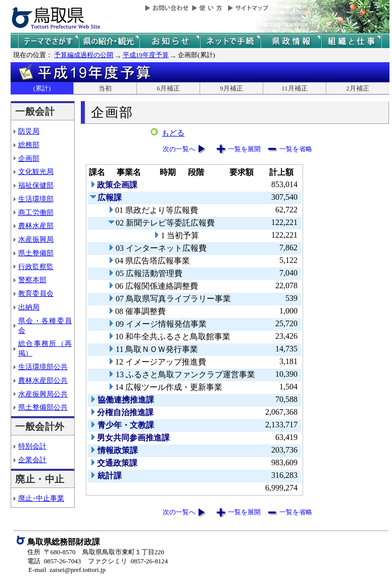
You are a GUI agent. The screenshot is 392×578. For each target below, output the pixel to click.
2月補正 (358, 88)
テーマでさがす (48, 41)
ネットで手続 (230, 41)
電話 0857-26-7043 (54, 561)
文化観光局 (36, 171)
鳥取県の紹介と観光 (109, 41)
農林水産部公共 (43, 380)
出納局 (29, 307)
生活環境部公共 (43, 367)
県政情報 (291, 41)
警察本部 (32, 280)
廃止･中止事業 (41, 498)
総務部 (29, 145)
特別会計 (32, 446)
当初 (105, 88)
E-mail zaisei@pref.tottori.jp (67, 570)
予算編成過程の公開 (84, 55)
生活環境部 (36, 199)
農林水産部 (36, 226)
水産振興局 (36, 239)
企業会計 (32, 460)
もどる (173, 133)
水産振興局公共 (43, 394)
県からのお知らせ (170, 41)
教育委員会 (36, 293)
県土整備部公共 (43, 407)
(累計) (42, 88)
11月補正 (295, 88)
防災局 (29, 131)
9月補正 (231, 88)
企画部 (29, 158)
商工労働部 (36, 212)
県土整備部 (36, 253)
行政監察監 (36, 266)
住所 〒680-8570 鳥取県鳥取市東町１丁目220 (96, 552)
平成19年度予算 (146, 55)
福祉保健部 (36, 185)
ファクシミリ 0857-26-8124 (128, 561)
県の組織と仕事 (352, 41)
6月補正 (168, 88)
